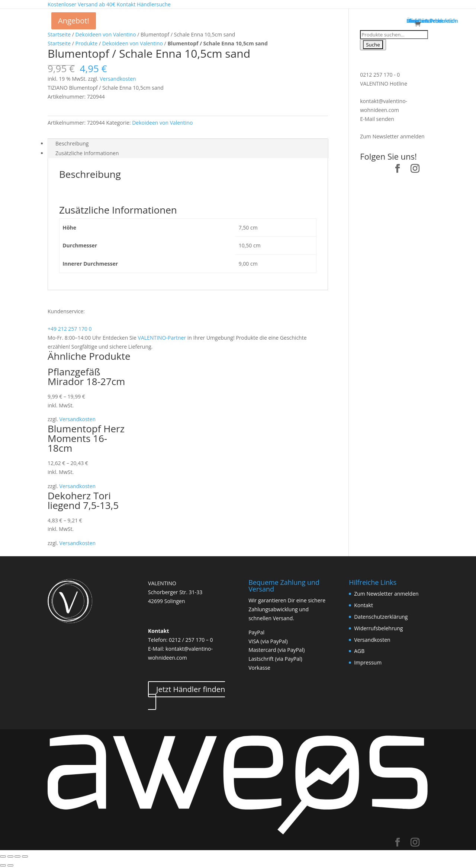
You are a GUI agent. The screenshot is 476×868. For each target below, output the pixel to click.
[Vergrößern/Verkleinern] (25, 856)
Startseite (59, 34)
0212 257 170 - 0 (380, 75)
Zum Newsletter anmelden (392, 136)
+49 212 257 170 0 (70, 329)
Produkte (87, 43)
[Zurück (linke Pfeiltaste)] (3, 865)
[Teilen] (10, 856)
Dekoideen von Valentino (106, 34)
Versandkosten (118, 79)
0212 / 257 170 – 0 (191, 640)
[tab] (188, 144)
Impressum (368, 662)
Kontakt (364, 605)
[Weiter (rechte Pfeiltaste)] (10, 865)
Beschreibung (72, 143)
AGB (359, 651)
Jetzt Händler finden (191, 689)
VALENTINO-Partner (162, 338)
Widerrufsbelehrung (378, 628)
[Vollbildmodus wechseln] (17, 856)
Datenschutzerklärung (381, 617)
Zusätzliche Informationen (87, 153)
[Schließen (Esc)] (3, 856)
